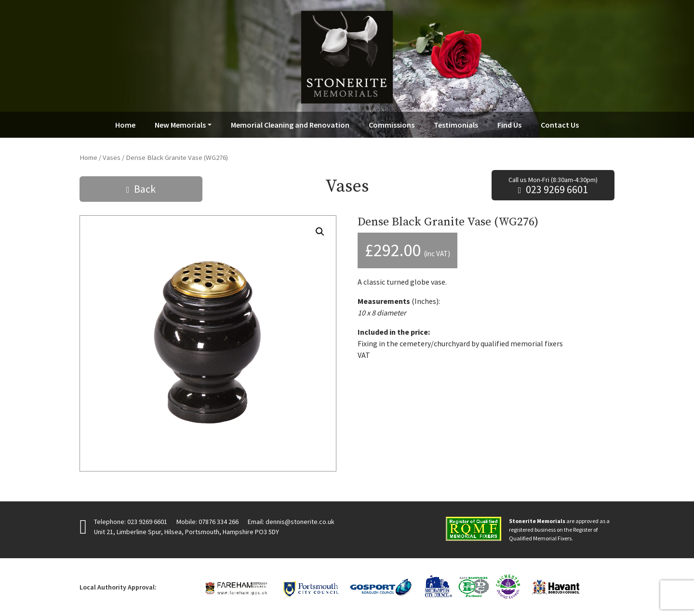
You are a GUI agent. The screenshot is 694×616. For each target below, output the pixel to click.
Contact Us (560, 125)
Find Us (509, 125)
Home (125, 125)
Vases (112, 157)
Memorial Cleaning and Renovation (290, 125)
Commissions (392, 125)
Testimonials (456, 125)
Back (145, 189)
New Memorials (180, 125)
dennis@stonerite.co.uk (300, 522)
